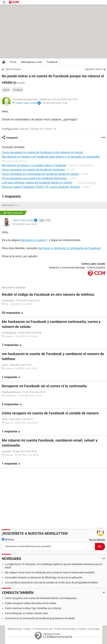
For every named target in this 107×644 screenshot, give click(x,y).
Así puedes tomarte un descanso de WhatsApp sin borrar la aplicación (44, 577)
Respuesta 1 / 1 (11, 205)
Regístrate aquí (15, 629)
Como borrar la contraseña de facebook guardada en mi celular (40, 618)
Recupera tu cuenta (33, 240)
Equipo (28, 629)
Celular (6, 90)
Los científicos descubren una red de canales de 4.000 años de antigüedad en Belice (51, 583)
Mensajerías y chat (32, 62)
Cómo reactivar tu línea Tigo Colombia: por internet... (34, 608)
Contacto (82, 629)
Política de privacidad (65, 629)
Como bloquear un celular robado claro (26, 613)
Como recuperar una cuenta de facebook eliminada (34, 178)
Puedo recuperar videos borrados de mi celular (31, 603)
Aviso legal (94, 629)
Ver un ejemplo (97, 540)
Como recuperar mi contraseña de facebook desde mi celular (40, 174)
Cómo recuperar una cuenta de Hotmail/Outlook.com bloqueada (41, 598)
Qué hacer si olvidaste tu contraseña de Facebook (69, 248)
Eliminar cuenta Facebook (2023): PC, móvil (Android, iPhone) (41, 187)
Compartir (12, 138)
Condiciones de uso (43, 629)
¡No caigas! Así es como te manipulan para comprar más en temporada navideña (50, 572)
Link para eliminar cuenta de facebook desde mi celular (37, 183)
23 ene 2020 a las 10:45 (55, 103)
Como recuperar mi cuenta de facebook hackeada (33, 170)
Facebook (52, 62)
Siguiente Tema (93, 69)
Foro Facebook (87, 183)
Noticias (8, 540)
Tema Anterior (13, 69)
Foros (13, 62)
